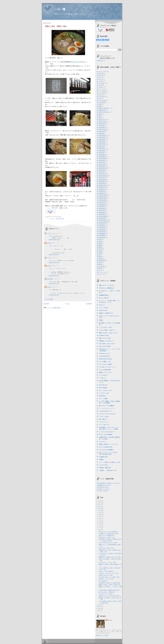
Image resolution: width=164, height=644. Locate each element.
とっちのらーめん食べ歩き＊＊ (107, 432)
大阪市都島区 (102, 156)
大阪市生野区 (102, 149)
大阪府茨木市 (102, 203)
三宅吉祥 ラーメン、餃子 (106, 579)
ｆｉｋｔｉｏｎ (102, 272)
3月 (100, 528)
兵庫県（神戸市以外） (104, 112)
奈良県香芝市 (102, 237)
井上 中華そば (103, 581)
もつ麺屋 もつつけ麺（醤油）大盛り (109, 533)
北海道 (100, 114)
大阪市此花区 (102, 141)
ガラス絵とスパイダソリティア (107, 367)
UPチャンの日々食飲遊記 (106, 434)
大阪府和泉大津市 (103, 168)
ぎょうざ (101, 79)
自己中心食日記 (103, 388)
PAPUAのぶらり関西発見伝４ (107, 288)
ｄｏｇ (100, 270)
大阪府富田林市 (102, 180)
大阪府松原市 (102, 187)
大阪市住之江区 (102, 122)
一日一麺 (60, 9)
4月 (100, 526)
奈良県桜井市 (102, 228)
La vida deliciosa (104, 465)
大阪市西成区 (102, 154)
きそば (100, 77)
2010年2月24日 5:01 (54, 283)
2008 (99, 608)
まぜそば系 (101, 97)
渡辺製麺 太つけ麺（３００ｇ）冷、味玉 (110, 557)
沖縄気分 (101, 460)
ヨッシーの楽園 (103, 399)
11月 (100, 512)
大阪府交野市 (102, 162)
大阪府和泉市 (102, 170)
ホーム (68, 304)
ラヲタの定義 (102, 102)
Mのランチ (102, 305)
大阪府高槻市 (102, 214)
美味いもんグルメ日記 (105, 338)
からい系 (101, 75)
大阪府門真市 (102, 210)
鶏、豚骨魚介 (102, 266)
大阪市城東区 (102, 127)
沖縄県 (100, 253)
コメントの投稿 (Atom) (54, 308)
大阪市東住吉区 (102, 135)
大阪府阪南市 (102, 212)
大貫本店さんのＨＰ (104, 487)
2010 (99, 509)
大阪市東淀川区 (102, 139)
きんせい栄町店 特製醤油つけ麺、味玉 (109, 590)
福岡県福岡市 (102, 260)
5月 (100, 524)
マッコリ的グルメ (104, 375)
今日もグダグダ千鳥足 (105, 346)
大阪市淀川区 (102, 145)
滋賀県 (100, 257)
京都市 (100, 106)
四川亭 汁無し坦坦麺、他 (106, 571)
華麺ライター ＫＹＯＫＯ (106, 372)
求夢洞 (101, 320)
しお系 (100, 81)
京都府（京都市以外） (104, 108)
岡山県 (100, 239)
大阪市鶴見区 (102, 160)
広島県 (100, 241)
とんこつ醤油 (102, 91)
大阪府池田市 (102, 193)
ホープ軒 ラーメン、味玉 (106, 594)
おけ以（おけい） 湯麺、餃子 (107, 592)
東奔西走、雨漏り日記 (105, 468)
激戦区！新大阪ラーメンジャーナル (108, 444)
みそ (100, 98)
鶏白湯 (100, 268)
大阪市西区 (101, 152)
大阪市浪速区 (102, 143)
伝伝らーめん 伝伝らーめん (56, 26)
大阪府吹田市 (102, 166)
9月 (100, 516)
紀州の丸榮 (50, 279)
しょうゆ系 (101, 83)
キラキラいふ (103, 442)
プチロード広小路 (103, 491)
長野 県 (100, 262)
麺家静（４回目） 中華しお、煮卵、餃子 (110, 585)
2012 (99, 505)
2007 (99, 610)
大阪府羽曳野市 (102, 201)
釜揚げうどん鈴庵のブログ (106, 313)
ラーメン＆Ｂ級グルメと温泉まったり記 (110, 462)
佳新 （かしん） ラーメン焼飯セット (109, 531)
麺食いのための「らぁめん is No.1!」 (109, 333)
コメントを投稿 (49, 299)
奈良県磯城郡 (102, 234)
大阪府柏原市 (102, 191)
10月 (100, 514)
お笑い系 (101, 73)
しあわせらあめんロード (105, 411)
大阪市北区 (101, 125)
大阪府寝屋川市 (102, 181)
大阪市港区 (101, 147)
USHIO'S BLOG (103, 310)
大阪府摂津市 (102, 183)
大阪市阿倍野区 (102, 158)
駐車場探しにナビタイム (105, 485)
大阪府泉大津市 (102, 199)
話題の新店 (76, 62)
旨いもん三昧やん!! (104, 298)
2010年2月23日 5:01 (54, 254)
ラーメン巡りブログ (104, 425)
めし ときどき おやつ (105, 390)
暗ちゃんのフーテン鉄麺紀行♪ (107, 406)
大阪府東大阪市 (102, 185)
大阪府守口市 (102, 178)
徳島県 (100, 243)
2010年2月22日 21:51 (54, 239)
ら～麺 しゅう (103, 378)
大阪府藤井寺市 (102, 205)
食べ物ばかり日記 (104, 335)
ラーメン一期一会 (104, 308)
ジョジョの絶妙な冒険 (105, 370)
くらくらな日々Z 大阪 (105, 327)
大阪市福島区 (102, 151)
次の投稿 (46, 304)
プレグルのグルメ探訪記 (105, 364)
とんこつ (53, 218)
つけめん (101, 87)
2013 (99, 503)
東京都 (100, 249)
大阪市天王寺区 (60, 218)
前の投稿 (89, 304)
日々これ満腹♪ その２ (105, 362)
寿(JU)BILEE (103, 396)
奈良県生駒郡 (102, 232)
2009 (99, 607)
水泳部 (100, 251)
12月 (100, 510)
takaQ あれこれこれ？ (105, 353)
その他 (100, 85)
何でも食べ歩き (103, 385)
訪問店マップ (102, 60)
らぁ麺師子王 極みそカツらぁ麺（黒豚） (110, 583)
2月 (100, 530)
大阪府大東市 (102, 174)
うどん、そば (102, 71)
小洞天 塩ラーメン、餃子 (106, 575)
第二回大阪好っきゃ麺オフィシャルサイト (109, 483)
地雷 (100, 116)
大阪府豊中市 (102, 206)
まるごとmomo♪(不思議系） (107, 450)
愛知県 (100, 247)
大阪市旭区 (101, 133)
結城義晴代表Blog (104, 295)
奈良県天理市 (102, 224)
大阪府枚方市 (102, 189)
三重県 (100, 104)
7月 (100, 520)
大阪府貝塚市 (102, 208)
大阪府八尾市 (102, 164)
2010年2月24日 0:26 (54, 262)
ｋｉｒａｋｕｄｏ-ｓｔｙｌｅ (107, 408)
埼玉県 (100, 118)
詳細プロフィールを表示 (102, 635)
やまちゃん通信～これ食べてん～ (108, 330)
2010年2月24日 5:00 (54, 276)
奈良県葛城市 (102, 235)
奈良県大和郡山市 (103, 220)
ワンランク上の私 (104, 417)
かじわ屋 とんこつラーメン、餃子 (109, 573)
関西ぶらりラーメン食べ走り (107, 285)
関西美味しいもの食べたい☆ (107, 341)
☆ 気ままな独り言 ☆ (105, 356)
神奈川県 (101, 259)
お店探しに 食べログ (104, 489)
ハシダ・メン (50, 233)
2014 (99, 501)
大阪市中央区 (102, 120)
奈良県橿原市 (102, 230)
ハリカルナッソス (104, 422)
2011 (99, 507)
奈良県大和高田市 (103, 222)
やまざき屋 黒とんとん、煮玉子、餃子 (109, 577)
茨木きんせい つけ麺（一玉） (107, 537)
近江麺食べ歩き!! (104, 457)
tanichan (49, 243)
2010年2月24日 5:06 (54, 295)
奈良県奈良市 (102, 226)
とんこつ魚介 (102, 93)
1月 (100, 605)
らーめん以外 (102, 100)
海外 (100, 255)
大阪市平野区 (102, 131)
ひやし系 (101, 95)
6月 (100, 522)
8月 (100, 518)
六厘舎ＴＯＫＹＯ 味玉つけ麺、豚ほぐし (110, 596)
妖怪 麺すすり (103, 419)
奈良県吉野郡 (102, 218)
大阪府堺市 (101, 172)
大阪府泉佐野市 (102, 197)
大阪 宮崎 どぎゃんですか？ (107, 344)
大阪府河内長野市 (103, 195)
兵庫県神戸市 (102, 110)
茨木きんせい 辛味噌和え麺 (106, 535)
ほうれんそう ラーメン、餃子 (107, 562)
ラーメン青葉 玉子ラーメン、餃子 (108, 542)
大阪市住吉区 (102, 124)
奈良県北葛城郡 (102, 216)
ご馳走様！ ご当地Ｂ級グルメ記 (108, 470)
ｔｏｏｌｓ (101, 274)
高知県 (100, 264)
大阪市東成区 (102, 137)
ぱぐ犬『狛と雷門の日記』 (106, 447)
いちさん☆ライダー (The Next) (107, 414)
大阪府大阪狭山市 (103, 176)
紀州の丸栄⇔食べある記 (105, 359)
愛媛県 (100, 245)
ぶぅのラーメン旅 (104, 393)
